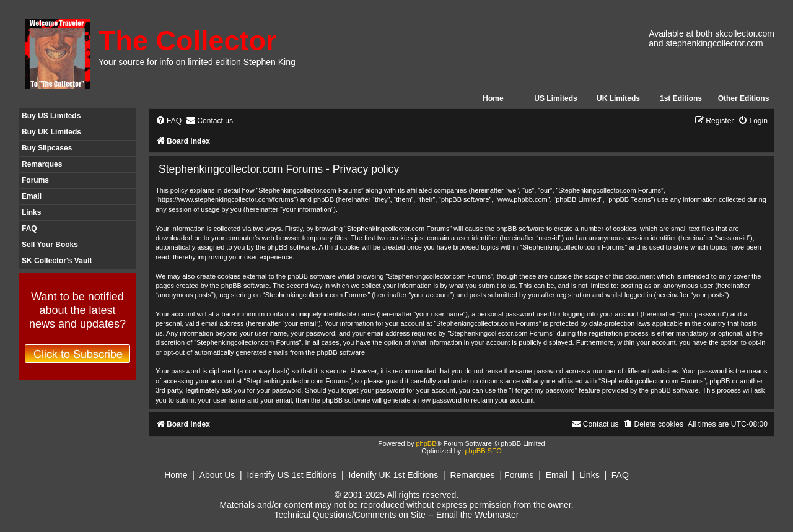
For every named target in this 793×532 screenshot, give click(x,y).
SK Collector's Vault (57, 261)
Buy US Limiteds (51, 116)
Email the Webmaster (478, 515)
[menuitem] (169, 121)
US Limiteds (555, 98)
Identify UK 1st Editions (393, 475)
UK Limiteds (618, 98)
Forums (35, 180)
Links (31, 212)
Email (32, 196)
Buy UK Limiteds (51, 132)
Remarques (42, 164)
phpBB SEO (483, 451)
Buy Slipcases (47, 148)
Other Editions (744, 98)
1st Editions (681, 98)
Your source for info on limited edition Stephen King (197, 62)
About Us (217, 475)
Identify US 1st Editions (291, 475)
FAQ (29, 229)
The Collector (188, 41)
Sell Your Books (50, 245)
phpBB (426, 443)
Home (493, 98)
